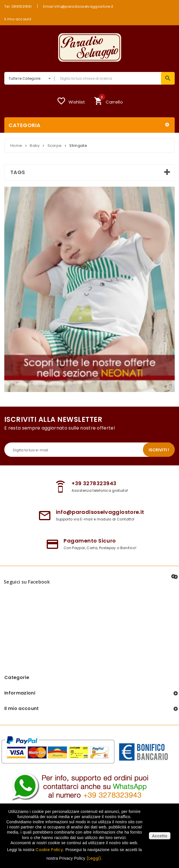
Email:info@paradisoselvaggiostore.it (78, 6)
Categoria (25, 125)
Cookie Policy (49, 850)
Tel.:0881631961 (18, 6)
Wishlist (71, 101)
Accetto (160, 836)
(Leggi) (94, 858)
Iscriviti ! (159, 450)
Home (16, 146)
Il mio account (18, 19)
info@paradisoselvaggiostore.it (100, 512)
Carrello (108, 100)
